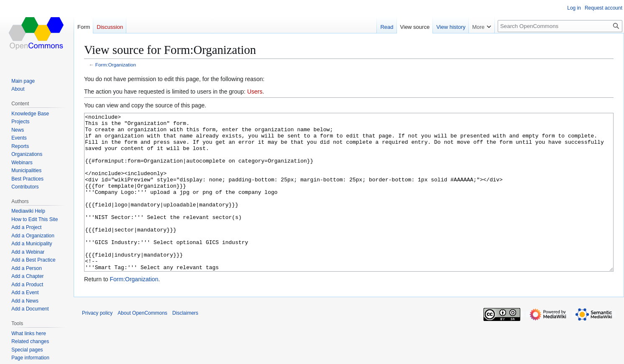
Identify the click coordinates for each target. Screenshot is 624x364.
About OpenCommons (142, 344)
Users (255, 92)
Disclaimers (185, 344)
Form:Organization (116, 65)
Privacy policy (97, 344)
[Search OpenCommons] (560, 26)
